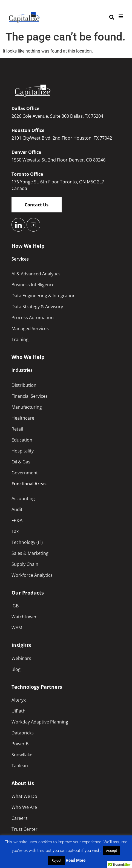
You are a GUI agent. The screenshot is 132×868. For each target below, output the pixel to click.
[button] (112, 17)
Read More (76, 860)
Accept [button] (111, 851)
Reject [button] (56, 860)
